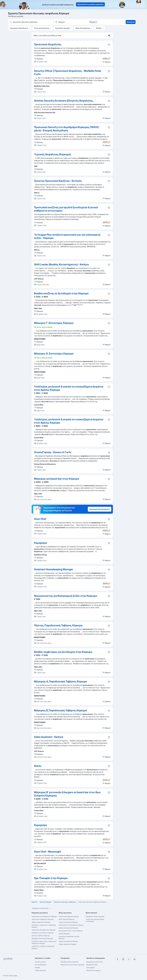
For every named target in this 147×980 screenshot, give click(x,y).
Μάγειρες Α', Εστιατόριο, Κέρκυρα (54, 354)
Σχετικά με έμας (40, 962)
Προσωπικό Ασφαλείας (48, 44)
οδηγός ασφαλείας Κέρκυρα (41, 922)
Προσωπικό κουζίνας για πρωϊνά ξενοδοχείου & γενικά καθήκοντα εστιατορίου (66, 209)
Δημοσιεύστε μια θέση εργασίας (90, 4)
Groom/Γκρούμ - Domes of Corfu (53, 452)
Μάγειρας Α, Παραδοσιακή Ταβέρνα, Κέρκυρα (61, 681)
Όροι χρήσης (91, 968)
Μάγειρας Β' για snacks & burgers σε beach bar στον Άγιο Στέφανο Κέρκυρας (67, 794)
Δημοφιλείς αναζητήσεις (42, 908)
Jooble (15, 976)
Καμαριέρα (40, 543)
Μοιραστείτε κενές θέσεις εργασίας (72, 965)
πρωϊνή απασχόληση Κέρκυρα (69, 916)
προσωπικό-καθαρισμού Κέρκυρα (43, 919)
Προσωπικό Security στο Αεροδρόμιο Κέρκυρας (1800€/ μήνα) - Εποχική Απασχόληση (67, 129)
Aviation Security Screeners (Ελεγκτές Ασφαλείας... (64, 101)
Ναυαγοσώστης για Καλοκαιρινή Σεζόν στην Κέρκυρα (66, 596)
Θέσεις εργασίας (40, 970)
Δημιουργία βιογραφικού (100, 509)
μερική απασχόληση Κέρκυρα (68, 941)
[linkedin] (135, 959)
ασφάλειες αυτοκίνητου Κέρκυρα (43, 933)
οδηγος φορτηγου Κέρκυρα (67, 944)
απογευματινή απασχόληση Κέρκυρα (71, 925)
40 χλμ (94, 22)
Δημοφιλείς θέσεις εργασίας (95, 916)
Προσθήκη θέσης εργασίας (70, 962)
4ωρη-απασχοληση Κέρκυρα (68, 922)
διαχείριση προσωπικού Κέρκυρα (42, 938)
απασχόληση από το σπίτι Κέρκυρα (71, 931)
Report (106, 62)
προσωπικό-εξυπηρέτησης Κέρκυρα (43, 930)
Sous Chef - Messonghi (47, 852)
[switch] (110, 35)
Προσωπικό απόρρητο (94, 970)
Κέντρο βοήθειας (41, 965)
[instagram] (123, 959)
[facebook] (117, 959)
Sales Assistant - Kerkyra (49, 737)
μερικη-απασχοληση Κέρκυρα (68, 928)
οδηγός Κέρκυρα (64, 934)
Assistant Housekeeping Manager (54, 569)
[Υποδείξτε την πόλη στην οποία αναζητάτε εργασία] (76, 22)
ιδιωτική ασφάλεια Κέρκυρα (41, 936)
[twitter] (129, 959)
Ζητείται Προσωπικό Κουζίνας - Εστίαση (58, 181)
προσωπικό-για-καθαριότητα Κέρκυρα (44, 916)
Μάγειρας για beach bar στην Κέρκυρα (57, 479)
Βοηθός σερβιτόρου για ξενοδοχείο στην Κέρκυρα (63, 652)
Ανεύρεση (131, 22)
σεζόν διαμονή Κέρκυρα (67, 919)
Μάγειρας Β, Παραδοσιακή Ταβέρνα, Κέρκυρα (60, 710)
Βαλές (38, 766)
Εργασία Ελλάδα (92, 965)
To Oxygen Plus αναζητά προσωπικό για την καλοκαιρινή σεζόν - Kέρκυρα (67, 236)
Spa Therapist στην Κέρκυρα (51, 878)
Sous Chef (40, 519)
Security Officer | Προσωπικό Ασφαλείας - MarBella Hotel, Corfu (68, 73)
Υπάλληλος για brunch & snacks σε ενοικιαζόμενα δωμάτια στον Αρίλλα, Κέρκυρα (69, 388)
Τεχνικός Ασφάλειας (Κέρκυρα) (52, 154)
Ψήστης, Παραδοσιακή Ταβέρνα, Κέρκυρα (58, 625)
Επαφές (38, 968)
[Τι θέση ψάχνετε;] (31, 22)
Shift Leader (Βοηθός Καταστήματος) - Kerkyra (61, 264)
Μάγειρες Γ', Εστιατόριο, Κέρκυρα (54, 323)
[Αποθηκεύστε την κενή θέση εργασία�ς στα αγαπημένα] (109, 45)
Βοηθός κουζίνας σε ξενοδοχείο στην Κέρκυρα (61, 293)
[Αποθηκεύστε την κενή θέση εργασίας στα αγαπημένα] (109, 71)
